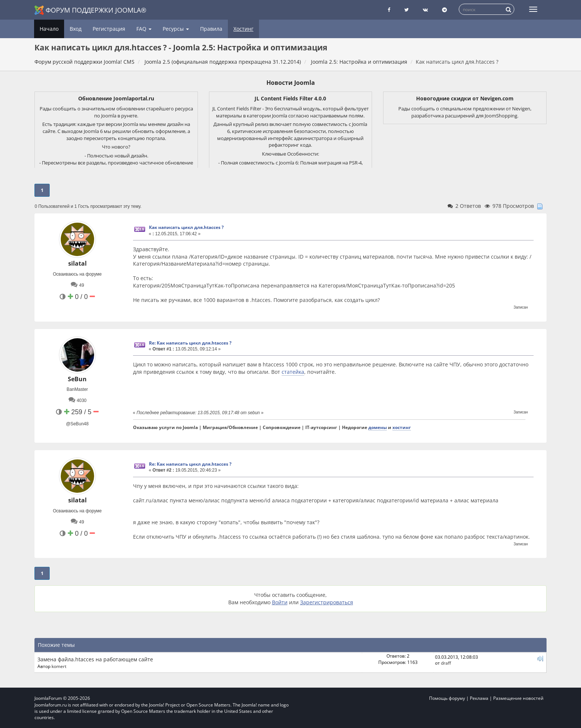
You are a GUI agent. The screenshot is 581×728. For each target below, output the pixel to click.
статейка (293, 372)
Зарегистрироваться (327, 602)
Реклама (479, 698)
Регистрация (109, 29)
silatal (77, 263)
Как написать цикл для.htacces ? (186, 227)
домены (378, 427)
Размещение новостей (518, 698)
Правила (211, 29)
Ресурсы (176, 29)
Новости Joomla (291, 83)
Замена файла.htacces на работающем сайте (95, 659)
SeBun (77, 379)
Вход (76, 29)
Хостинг (243, 29)
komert (59, 666)
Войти (280, 602)
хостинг (402, 427)
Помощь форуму (447, 698)
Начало (49, 29)
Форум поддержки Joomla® (90, 10)
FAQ (144, 29)
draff (446, 663)
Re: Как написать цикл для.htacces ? (190, 343)
